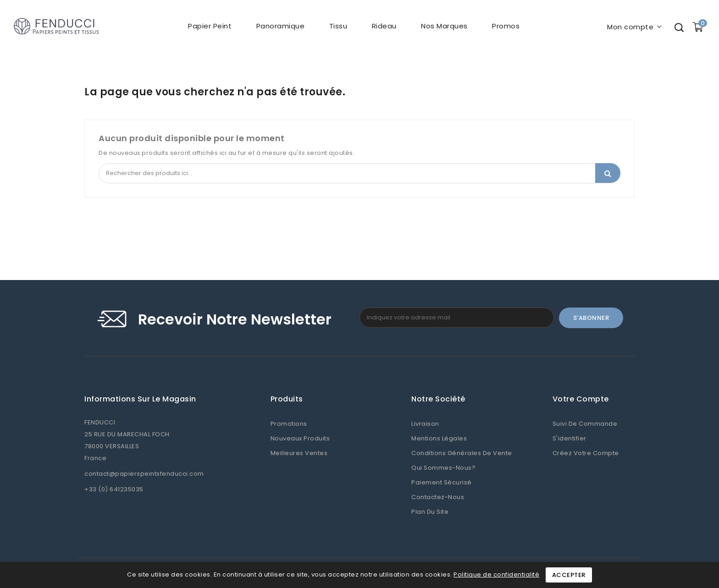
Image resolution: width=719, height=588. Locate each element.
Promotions (289, 424)
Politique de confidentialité (496, 574)
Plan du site (430, 512)
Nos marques (444, 26)
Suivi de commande (585, 424)
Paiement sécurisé (442, 482)
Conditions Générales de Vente (462, 453)
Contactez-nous (438, 497)
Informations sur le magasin (140, 399)
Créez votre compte (586, 453)
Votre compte (581, 399)
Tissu (338, 26)
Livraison (425, 424)
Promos (506, 26)
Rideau (384, 26)
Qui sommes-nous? (443, 468)
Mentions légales (439, 438)
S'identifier (570, 438)
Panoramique (281, 26)
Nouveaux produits (300, 438)
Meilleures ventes (299, 453)
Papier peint (210, 26)
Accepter (569, 575)
